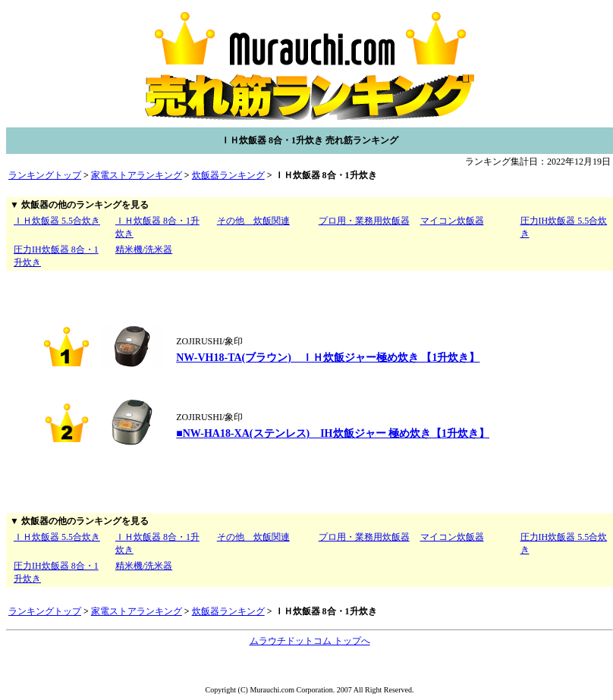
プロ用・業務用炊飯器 (364, 221)
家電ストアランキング (137, 175)
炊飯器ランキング (228, 175)
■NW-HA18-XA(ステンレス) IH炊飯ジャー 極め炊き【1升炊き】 (333, 433)
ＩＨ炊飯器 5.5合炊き (57, 221)
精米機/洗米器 (144, 250)
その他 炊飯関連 (253, 221)
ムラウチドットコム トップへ (310, 641)
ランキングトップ (45, 175)
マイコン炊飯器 (452, 221)
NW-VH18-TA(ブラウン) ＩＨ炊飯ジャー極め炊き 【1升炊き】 (328, 358)
